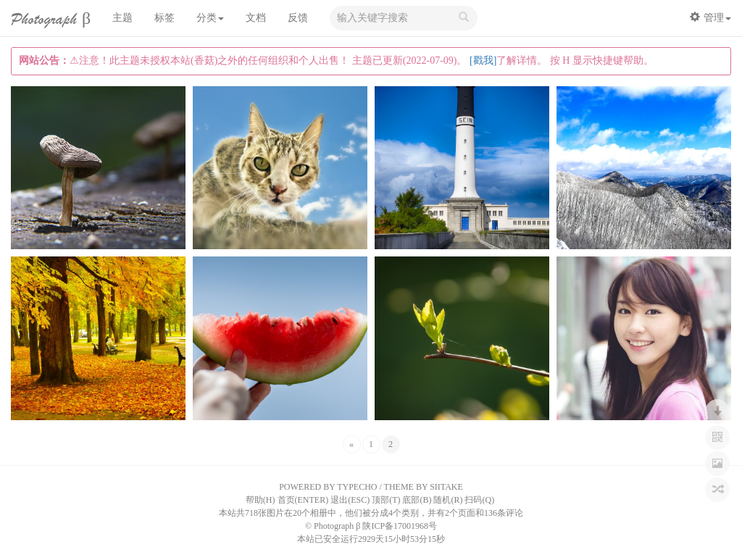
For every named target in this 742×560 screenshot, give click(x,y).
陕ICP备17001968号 (400, 526)
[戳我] (483, 60)
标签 (164, 18)
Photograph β (51, 19)
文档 (256, 18)
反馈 (298, 18)
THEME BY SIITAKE (424, 487)
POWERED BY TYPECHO (328, 487)
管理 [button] (710, 17)
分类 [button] (210, 18)
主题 (122, 18)
